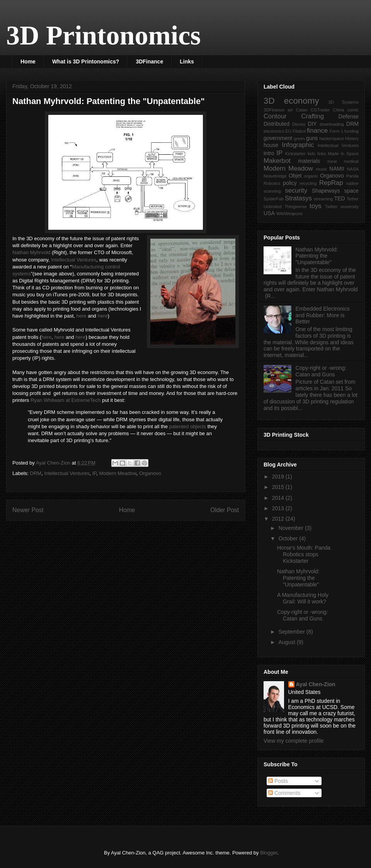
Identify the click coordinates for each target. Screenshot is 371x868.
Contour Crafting (294, 116)
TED (340, 198)
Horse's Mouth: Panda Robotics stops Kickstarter (304, 554)
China (338, 110)
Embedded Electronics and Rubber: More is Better (323, 315)
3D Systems (344, 102)
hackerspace (331, 138)
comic (353, 110)
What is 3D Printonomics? (86, 62)
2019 (279, 477)
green (299, 138)
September (292, 632)
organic (311, 176)
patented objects (188, 426)
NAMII (337, 169)
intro (269, 153)
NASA (353, 169)
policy (290, 183)
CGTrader (320, 110)
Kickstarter (295, 154)
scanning (272, 191)
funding (351, 131)
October (289, 538)
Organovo (150, 473)
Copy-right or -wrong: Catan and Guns (321, 371)
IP (94, 473)
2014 (279, 498)
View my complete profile (294, 741)
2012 (279, 519)
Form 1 (336, 131)
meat (332, 161)
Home (28, 62)
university (350, 207)
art (290, 110)
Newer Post (28, 510)
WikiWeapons (289, 214)
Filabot (299, 131)
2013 (279, 508)
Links (187, 62)
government (278, 138)
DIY (312, 124)
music (321, 169)
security (296, 191)
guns (312, 138)
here (82, 316)
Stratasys (298, 198)
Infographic (298, 145)
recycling (308, 183)
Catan (302, 110)
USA (269, 213)
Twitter (331, 207)
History (352, 138)
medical (351, 161)
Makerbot (277, 161)
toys (316, 206)
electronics (274, 131)
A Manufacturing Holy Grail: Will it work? (303, 598)
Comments (284, 793)
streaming (323, 199)
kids (311, 154)
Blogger (269, 853)
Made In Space (343, 154)
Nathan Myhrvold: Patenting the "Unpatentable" (317, 256)
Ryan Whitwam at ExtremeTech (66, 400)
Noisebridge (275, 176)
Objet (295, 176)
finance (317, 131)
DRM (36, 473)
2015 (279, 487)
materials (309, 161)
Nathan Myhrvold (31, 252)
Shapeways (326, 191)
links (322, 154)
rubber (352, 183)
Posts (278, 781)
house (271, 145)
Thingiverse (296, 207)
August (287, 642)
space (351, 191)
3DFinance (149, 62)
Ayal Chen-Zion (316, 684)
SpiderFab (274, 199)
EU (289, 131)
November (291, 528)
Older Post (225, 510)
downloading (332, 124)
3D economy (291, 101)
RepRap (331, 183)
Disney (299, 124)
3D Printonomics (104, 35)
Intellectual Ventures (74, 260)
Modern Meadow (118, 473)
